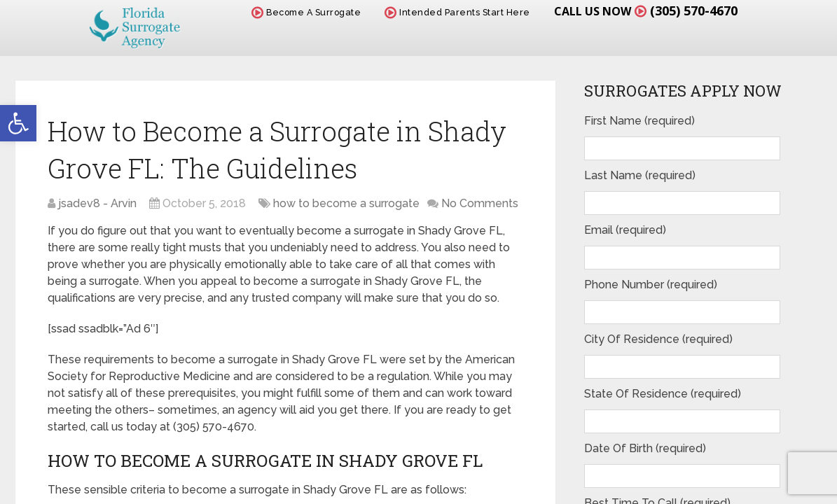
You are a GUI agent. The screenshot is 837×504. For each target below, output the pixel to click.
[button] (18, 123)
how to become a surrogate (346, 203)
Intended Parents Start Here (457, 12)
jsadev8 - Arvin (97, 203)
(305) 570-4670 (694, 10)
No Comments (480, 203)
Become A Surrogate (306, 12)
